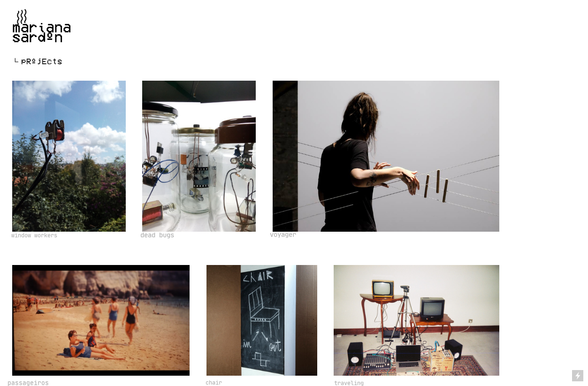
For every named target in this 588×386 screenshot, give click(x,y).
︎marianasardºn (42, 26)
